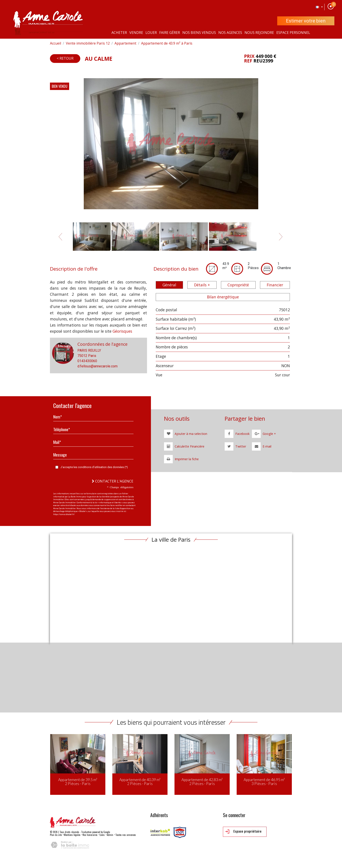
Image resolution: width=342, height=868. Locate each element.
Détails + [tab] (202, 285)
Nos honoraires (90, 835)
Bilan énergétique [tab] (223, 297)
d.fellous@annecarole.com (97, 366)
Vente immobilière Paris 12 (88, 43)
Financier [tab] (275, 285)
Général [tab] (169, 285)
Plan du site (56, 835)
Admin (110, 835)
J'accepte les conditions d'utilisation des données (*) (94, 467)
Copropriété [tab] (238, 285)
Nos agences (230, 33)
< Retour (65, 58)
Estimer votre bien (306, 21)
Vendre (136, 33)
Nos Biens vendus (199, 33)
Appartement (125, 43)
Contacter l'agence (113, 481)
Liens (102, 835)
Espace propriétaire (243, 832)
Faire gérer (170, 33)
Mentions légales (72, 835)
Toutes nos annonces (126, 835)
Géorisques (122, 331)
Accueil (56, 43)
